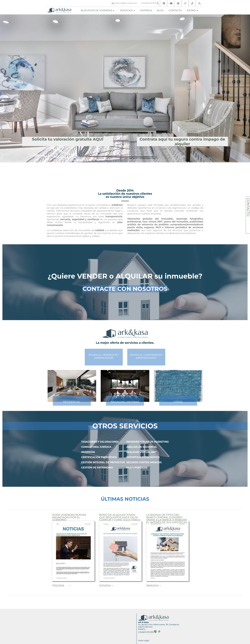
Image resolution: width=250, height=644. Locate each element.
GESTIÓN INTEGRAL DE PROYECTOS (103, 462)
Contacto (175, 10)
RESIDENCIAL (72, 402)
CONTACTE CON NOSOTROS (125, 289)
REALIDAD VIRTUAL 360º (141, 452)
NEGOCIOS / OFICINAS (125, 402)
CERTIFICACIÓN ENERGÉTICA (99, 457)
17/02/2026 (58, 586)
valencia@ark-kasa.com (126, 3)
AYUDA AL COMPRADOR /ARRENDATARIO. (146, 356)
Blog (160, 10)
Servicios (127, 10)
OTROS (178, 402)
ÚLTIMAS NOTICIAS (125, 499)
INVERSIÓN (88, 452)
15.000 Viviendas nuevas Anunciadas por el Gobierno (69, 517)
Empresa (146, 10)
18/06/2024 (152, 586)
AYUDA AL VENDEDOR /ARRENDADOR (104, 356)
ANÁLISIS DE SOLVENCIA (142, 447)
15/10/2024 (105, 586)
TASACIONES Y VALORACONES (100, 442)
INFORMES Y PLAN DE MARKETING (148, 442)
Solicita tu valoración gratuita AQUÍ (68, 139)
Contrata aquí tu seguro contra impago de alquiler (182, 141)
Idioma (192, 10)
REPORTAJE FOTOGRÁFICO (143, 457)
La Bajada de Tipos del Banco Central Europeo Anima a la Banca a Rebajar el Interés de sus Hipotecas (167, 519)
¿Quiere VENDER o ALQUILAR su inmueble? (125, 276)
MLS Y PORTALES (137, 468)
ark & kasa (143, 622)
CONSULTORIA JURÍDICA (96, 447)
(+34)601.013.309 (147, 632)
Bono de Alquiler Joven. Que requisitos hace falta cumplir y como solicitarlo (120, 517)
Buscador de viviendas (97, 10)
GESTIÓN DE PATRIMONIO (97, 468)
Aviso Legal (144, 640)
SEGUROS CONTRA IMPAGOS (144, 462)
